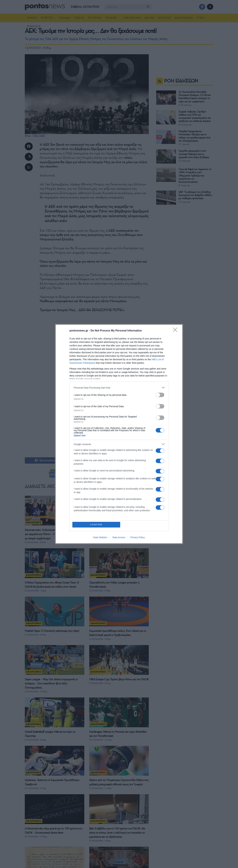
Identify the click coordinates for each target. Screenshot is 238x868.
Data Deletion (100, 537)
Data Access (119, 537)
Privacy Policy (138, 537)
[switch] (160, 395)
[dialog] (119, 434)
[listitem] (119, 388)
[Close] (176, 331)
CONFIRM (96, 525)
